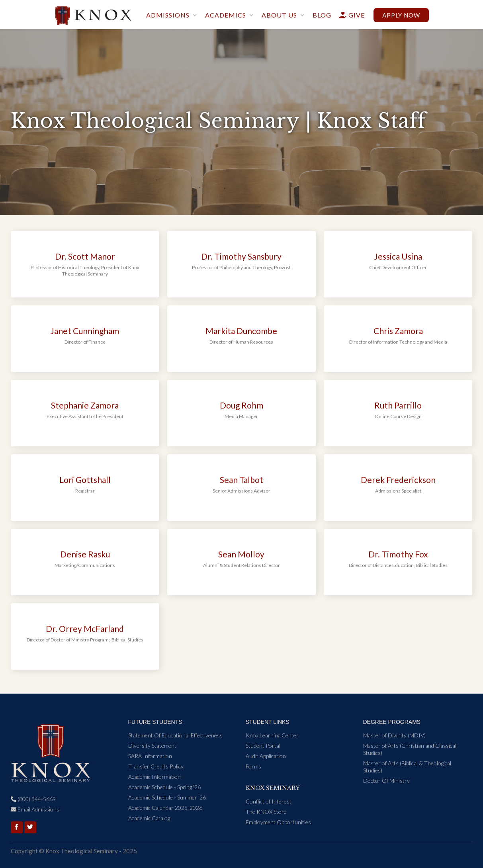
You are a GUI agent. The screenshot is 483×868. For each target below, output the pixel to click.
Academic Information (154, 777)
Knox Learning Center (272, 735)
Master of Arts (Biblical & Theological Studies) (407, 767)
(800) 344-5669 (33, 799)
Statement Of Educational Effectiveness (175, 735)
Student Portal (263, 746)
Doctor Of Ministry (386, 781)
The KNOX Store (266, 812)
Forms (253, 766)
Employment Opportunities (278, 822)
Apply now (401, 15)
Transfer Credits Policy (156, 766)
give (349, 15)
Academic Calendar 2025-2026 (165, 808)
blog (322, 15)
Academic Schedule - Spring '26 (164, 787)
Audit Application (266, 756)
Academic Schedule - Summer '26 (167, 797)
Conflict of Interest (269, 801)
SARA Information (150, 756)
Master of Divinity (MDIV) (394, 735)
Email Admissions (35, 809)
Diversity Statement (152, 746)
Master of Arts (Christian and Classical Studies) (410, 749)
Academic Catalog (149, 818)
